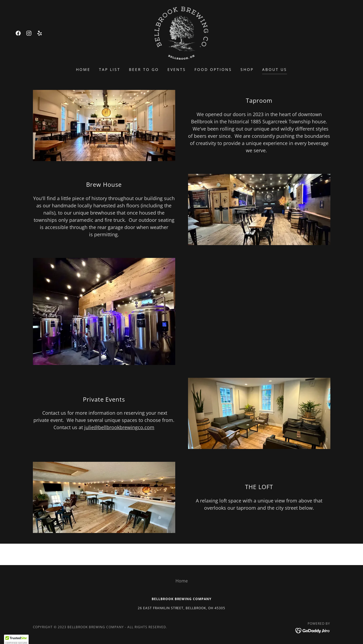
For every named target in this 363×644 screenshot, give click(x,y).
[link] (18, 33)
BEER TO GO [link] (144, 69)
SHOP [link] (247, 69)
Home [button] (182, 581)
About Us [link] (275, 69)
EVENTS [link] (177, 69)
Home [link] (83, 69)
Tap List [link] (110, 69)
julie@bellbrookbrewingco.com (119, 427)
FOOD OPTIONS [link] (213, 69)
